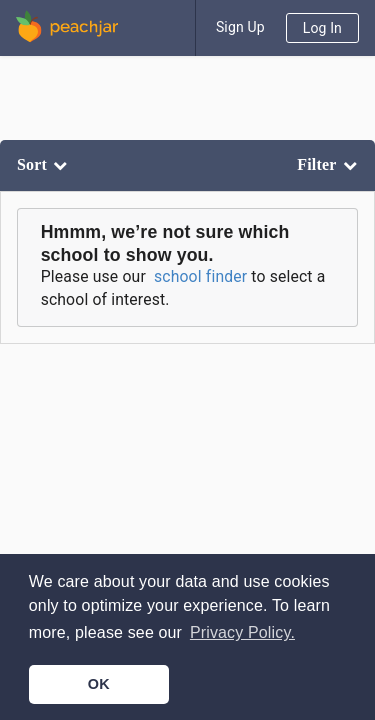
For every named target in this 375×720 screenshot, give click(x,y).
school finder (200, 276)
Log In (322, 28)
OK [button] (99, 684)
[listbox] (44, 165)
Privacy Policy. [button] (242, 632)
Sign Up (240, 27)
